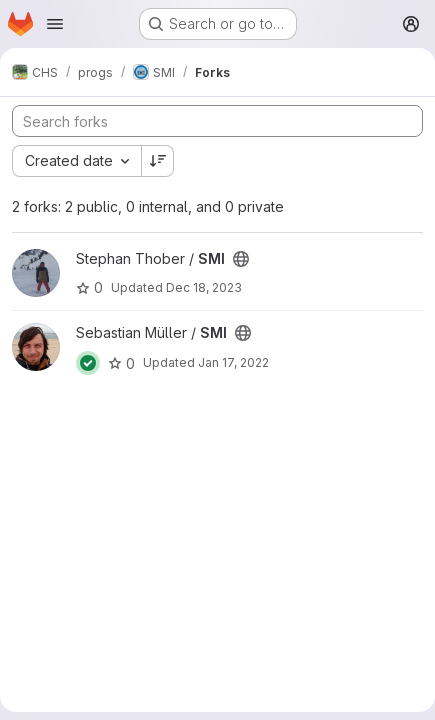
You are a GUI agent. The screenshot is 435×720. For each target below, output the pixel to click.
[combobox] (76, 161)
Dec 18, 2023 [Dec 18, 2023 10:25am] (204, 287)
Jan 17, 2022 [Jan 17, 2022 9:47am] (233, 362)
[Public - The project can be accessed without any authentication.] (241, 259)
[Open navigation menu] (55, 24)
